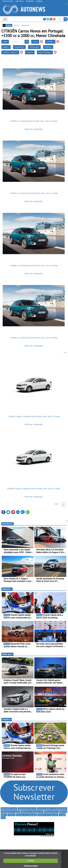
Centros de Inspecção (48, 815)
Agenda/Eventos (9, 809)
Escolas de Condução (26, 815)
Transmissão (34, 47)
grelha (9, 25)
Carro (35, 42)
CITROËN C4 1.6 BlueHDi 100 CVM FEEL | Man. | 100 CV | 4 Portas (34, 121)
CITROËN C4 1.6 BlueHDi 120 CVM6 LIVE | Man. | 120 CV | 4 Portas (34, 266)
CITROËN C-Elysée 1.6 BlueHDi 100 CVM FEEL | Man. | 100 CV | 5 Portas (34, 416)
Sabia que (7, 654)
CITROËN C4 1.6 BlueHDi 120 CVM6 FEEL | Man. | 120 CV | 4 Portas (34, 193)
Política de (31, 866)
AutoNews (8, 524)
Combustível (19, 47)
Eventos (7, 719)
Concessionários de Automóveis (52, 809)
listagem (16, 25)
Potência (48, 47)
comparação (25, 25)
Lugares (30, 52)
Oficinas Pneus (51, 812)
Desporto (7, 589)
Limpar (5, 42)
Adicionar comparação (34, 129)
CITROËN (50, 42)
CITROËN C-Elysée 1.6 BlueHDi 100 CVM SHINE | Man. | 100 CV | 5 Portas (34, 489)
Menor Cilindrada (45, 52)
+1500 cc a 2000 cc (10, 52)
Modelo (6, 47)
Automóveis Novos (27, 809)
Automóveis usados (10, 812)
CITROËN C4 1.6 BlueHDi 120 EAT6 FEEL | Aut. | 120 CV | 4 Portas (34, 338)
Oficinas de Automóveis (32, 812)
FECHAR (31, 861)
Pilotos (12, 815)
